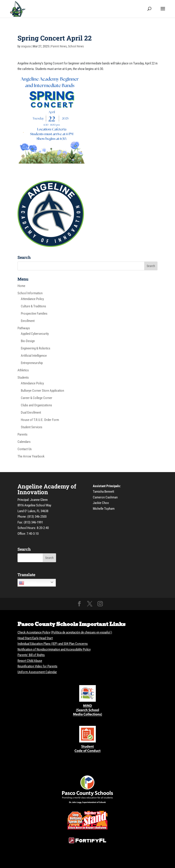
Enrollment (28, 321)
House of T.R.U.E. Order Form (40, 420)
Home (21, 286)
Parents (22, 434)
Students (23, 378)
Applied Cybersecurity (35, 334)
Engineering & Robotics (36, 348)
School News (76, 46)
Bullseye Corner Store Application (42, 391)
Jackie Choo (101, 503)
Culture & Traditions (33, 306)
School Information (30, 293)
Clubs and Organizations (36, 405)
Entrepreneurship (32, 363)
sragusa (26, 46)
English (28, 583)
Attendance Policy (32, 299)
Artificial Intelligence (34, 356)
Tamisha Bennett (103, 492)
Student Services (32, 427)
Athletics (23, 370)
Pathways (24, 328)
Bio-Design (28, 341)
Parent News (59, 46)
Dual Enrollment (31, 413)
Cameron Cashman (105, 497)
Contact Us (25, 449)
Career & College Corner (37, 398)
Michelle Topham (104, 509)
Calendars (24, 442)
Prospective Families (34, 314)
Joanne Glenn (39, 500)
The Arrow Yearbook (31, 456)
